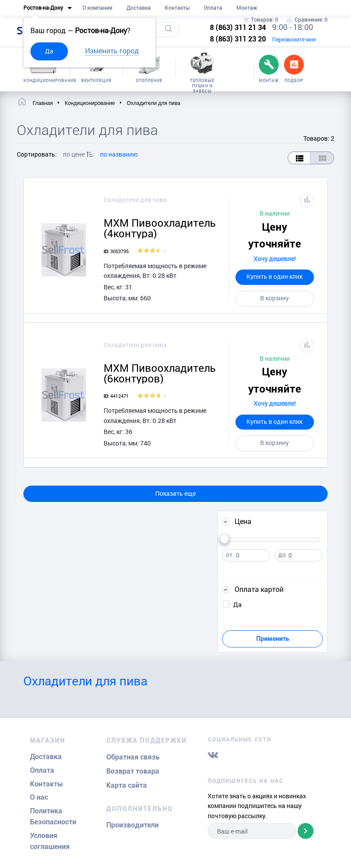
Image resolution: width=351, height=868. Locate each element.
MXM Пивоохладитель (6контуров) (160, 373)
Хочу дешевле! (275, 259)
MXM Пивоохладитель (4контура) (160, 228)
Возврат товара (133, 771)
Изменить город (112, 51)
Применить (273, 639)
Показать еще (175, 493)
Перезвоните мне (294, 39)
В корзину (274, 298)
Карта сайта (127, 785)
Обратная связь (133, 757)
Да (49, 51)
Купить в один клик (274, 276)
